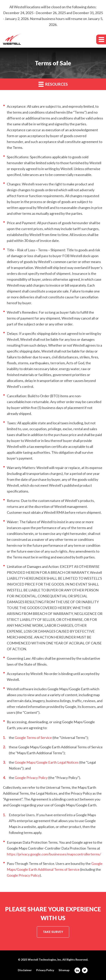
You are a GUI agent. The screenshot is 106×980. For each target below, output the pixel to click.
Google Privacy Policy (31, 778)
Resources (53, 84)
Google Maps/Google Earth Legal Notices (47, 762)
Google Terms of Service (33, 738)
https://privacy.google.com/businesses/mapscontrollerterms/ (54, 854)
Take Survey (53, 932)
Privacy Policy (45, 970)
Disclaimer (25, 970)
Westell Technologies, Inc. (45, 960)
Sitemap (64, 970)
